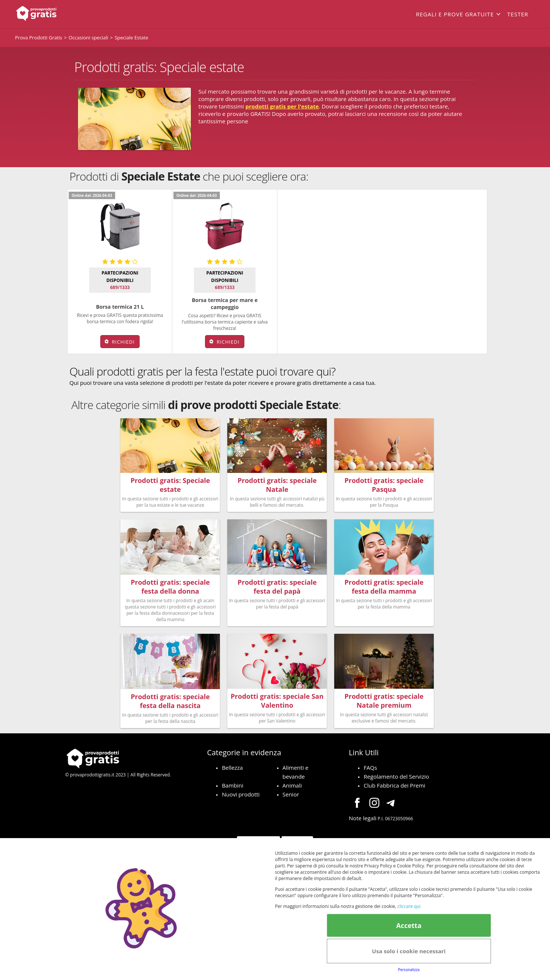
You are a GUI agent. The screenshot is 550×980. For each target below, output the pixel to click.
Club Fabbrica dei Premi (394, 781)
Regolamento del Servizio (396, 772)
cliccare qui (409, 906)
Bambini (232, 781)
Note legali (362, 813)
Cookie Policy (297, 836)
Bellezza (232, 763)
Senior (291, 789)
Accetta (409, 925)
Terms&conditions (258, 836)
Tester (518, 14)
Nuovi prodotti (241, 789)
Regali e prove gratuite (455, 14)
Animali (292, 781)
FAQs (370, 763)
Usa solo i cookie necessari (409, 951)
